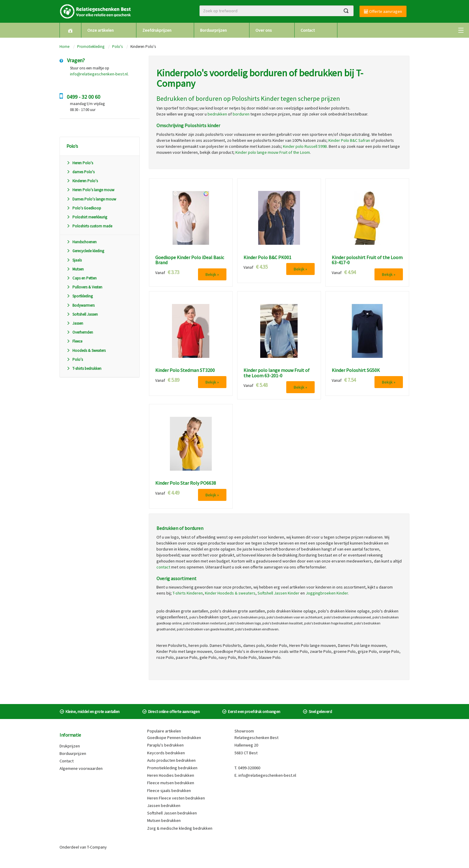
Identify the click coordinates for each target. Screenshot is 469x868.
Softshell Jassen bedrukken (172, 813)
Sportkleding (80, 296)
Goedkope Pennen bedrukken (174, 738)
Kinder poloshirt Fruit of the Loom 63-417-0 (367, 260)
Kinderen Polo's (82, 181)
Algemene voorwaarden (81, 768)
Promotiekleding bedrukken (172, 768)
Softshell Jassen (82, 314)
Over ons (264, 30)
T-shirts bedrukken (84, 368)
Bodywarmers (80, 305)
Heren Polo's (80, 163)
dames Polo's (80, 172)
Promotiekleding (91, 47)
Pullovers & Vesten (84, 287)
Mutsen (75, 269)
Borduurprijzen (213, 30)
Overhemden (80, 332)
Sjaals (74, 260)
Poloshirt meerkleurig (87, 217)
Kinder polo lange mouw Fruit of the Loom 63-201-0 (277, 373)
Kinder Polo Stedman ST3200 (185, 370)
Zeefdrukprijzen (157, 30)
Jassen (75, 323)
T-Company (97, 847)
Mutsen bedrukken (164, 820)
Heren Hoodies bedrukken (171, 775)
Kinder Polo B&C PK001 (267, 258)
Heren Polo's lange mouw (90, 190)
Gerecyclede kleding (85, 251)
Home (64, 47)
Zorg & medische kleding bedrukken (180, 828)
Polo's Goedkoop (84, 208)
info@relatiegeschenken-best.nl (99, 74)
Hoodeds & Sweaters (86, 351)
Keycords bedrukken (166, 753)
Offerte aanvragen (383, 11)
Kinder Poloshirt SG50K (356, 370)
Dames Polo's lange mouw (91, 199)
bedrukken (217, 114)
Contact (308, 30)
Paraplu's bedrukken (165, 745)
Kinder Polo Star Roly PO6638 (186, 483)
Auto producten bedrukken (171, 760)
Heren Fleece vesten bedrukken (176, 798)
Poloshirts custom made (89, 226)
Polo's (117, 47)
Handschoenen (82, 242)
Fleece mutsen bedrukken (171, 783)
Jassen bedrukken (164, 805)
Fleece (74, 341)
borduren (241, 114)
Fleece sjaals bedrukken (169, 791)
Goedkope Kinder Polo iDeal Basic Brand (190, 260)
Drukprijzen (70, 746)
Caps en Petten (82, 278)
